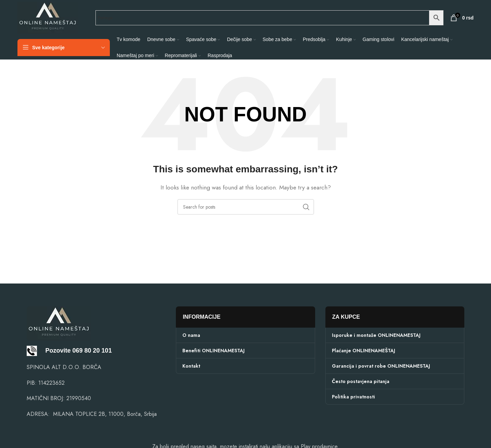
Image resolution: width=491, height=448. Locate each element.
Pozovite (49, 351)
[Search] (246, 207)
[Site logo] (48, 17)
